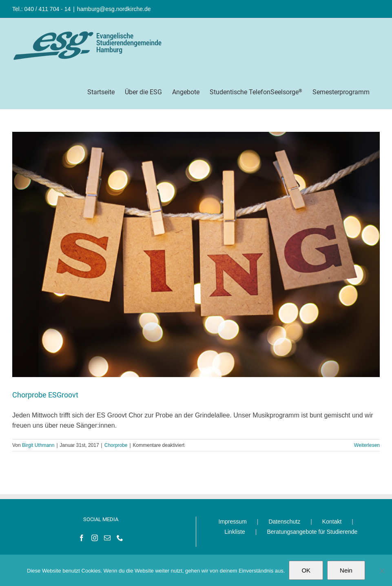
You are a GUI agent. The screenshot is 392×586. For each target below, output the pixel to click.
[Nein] (382, 570)
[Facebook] (82, 538)
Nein (346, 570)
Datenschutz (284, 522)
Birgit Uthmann (38, 445)
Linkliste (235, 532)
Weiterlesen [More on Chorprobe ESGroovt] (367, 445)
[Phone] (120, 538)
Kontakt (332, 522)
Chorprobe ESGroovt (45, 395)
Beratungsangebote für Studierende (312, 532)
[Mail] (107, 538)
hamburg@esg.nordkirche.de (114, 9)
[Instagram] (95, 538)
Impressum (233, 522)
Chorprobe (116, 445)
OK (306, 570)
